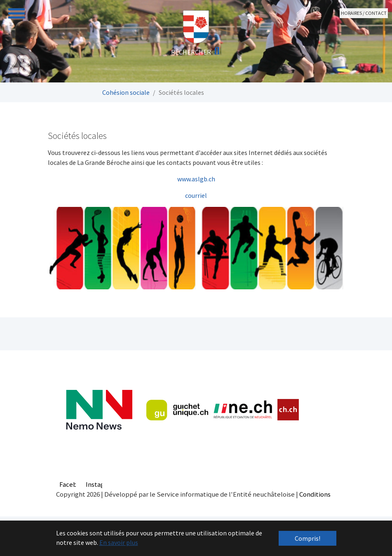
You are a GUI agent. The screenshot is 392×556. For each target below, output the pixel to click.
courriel (196, 195)
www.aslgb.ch (196, 179)
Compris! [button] (307, 538)
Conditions (315, 494)
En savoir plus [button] (119, 542)
